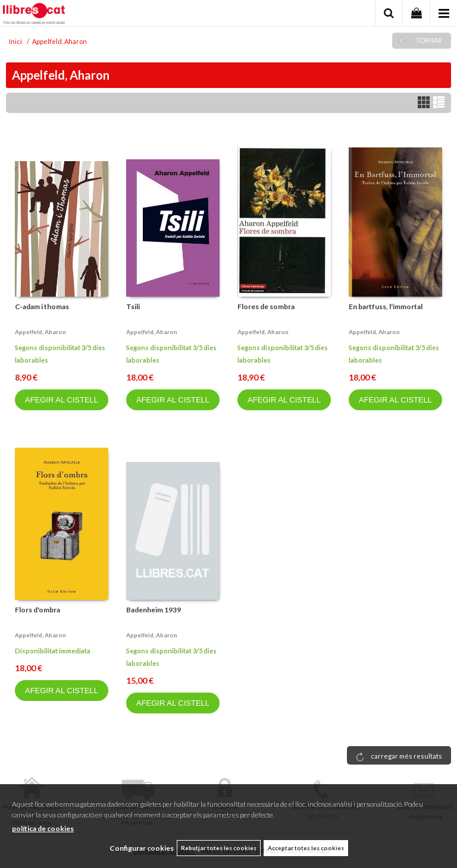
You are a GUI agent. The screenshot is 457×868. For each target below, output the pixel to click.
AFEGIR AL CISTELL (62, 400)
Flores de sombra (266, 306)
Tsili (133, 306)
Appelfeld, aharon (40, 332)
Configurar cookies (142, 848)
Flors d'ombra (37, 610)
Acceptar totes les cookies (306, 848)
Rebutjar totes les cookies (219, 848)
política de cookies (43, 828)
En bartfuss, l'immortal (386, 306)
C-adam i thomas (42, 306)
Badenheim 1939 (154, 610)
